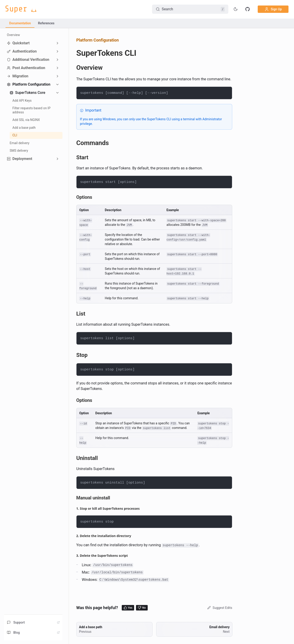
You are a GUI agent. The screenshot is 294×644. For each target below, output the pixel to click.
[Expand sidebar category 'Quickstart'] (57, 43)
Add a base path (24, 128)
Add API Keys (22, 101)
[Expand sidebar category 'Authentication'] (57, 51)
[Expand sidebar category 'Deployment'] (57, 159)
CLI (15, 135)
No (142, 608)
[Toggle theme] (236, 9)
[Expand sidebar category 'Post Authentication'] (57, 68)
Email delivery (20, 143)
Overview (13, 35)
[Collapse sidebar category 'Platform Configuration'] (57, 84)
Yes (128, 608)
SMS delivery (19, 151)
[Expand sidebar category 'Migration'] (57, 76)
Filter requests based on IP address (31, 110)
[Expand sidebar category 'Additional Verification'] (57, 60)
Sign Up (273, 9)
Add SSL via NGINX (26, 120)
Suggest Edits (219, 608)
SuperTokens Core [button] (27, 93)
